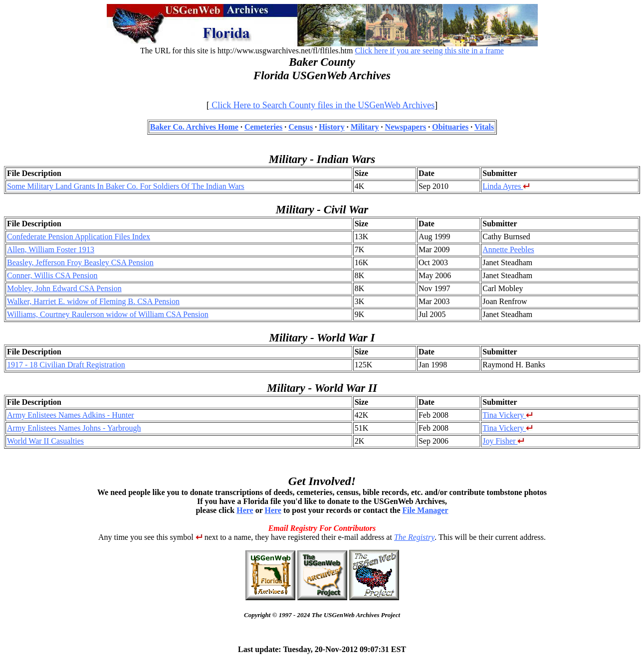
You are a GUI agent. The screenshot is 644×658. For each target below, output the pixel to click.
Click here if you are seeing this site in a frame (429, 51)
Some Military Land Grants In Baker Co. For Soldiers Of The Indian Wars (126, 186)
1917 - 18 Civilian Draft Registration (66, 365)
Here (245, 510)
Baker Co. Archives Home (194, 127)
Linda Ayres (506, 186)
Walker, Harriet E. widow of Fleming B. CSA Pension (93, 301)
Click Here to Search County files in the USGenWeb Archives (322, 105)
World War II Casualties (45, 441)
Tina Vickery (508, 415)
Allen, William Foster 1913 (51, 249)
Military (365, 127)
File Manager (426, 510)
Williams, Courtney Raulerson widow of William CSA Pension (108, 314)
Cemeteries (263, 127)
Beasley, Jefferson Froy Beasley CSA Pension (80, 262)
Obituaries (450, 127)
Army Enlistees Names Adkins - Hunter (71, 415)
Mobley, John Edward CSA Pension (64, 288)
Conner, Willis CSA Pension (52, 275)
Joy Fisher (503, 441)
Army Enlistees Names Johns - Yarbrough (74, 428)
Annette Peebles (508, 249)
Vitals (484, 127)
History (332, 127)
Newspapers (406, 127)
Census (301, 127)
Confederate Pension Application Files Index (79, 237)
